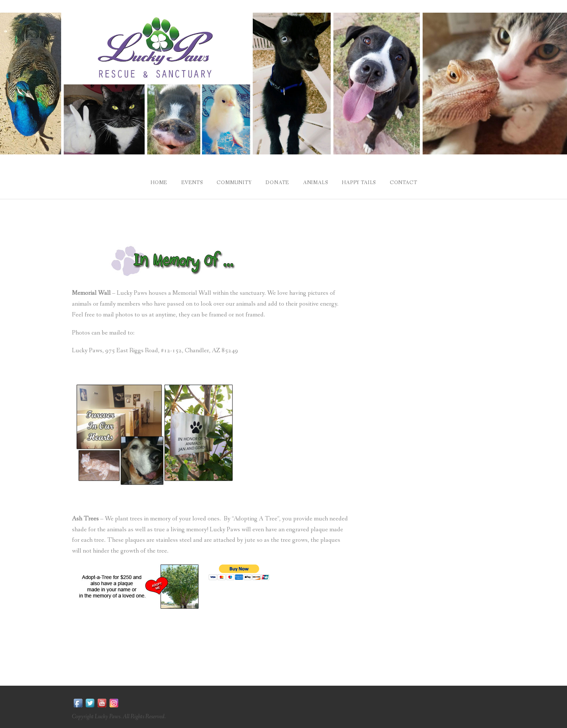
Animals (316, 182)
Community (233, 182)
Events (191, 182)
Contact (405, 182)
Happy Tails (359, 182)
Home (157, 182)
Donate (277, 182)
